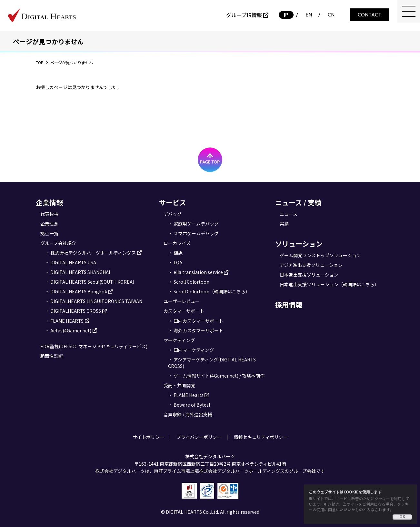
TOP (40, 62)
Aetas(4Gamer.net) (71, 330)
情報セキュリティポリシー (261, 437)
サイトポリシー (148, 437)
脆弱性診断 (52, 356)
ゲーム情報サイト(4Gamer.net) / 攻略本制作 (219, 376)
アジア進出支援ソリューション (311, 265)
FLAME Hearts (189, 395)
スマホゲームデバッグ (196, 233)
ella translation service (198, 272)
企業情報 (49, 202)
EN (309, 15)
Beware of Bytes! (192, 405)
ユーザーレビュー (182, 301)
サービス (173, 202)
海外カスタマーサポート (198, 330)
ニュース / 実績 (298, 202)
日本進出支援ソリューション (309, 275)
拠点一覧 (49, 233)
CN (331, 15)
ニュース (289, 214)
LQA (178, 262)
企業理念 (49, 224)
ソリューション (299, 244)
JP (286, 15)
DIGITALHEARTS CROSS (76, 311)
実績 (284, 224)
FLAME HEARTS (67, 321)
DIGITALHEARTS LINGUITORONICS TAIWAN (96, 301)
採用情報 (289, 305)
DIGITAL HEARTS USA (73, 262)
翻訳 (178, 253)
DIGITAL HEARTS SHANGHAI (80, 272)
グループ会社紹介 (58, 243)
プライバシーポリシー (199, 437)
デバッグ (173, 214)
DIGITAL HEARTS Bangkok (79, 291)
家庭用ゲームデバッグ (196, 224)
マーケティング (179, 340)
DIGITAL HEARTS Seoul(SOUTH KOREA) (92, 282)
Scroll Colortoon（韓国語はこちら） (212, 291)
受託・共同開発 (179, 385)
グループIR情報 (244, 15)
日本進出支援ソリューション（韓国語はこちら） (329, 284)
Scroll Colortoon (191, 282)
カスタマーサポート (184, 311)
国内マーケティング (194, 350)
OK (402, 517)
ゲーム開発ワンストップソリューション (320, 255)
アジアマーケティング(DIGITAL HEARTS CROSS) (212, 363)
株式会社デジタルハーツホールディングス (93, 253)
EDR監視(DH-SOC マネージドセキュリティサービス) (94, 346)
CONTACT (370, 15)
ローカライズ (177, 243)
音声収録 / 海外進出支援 (188, 414)
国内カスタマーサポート (198, 321)
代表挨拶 (49, 214)
